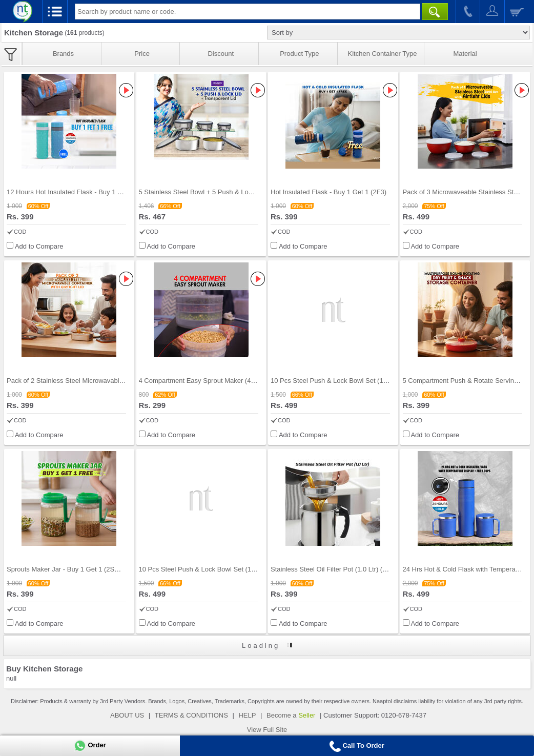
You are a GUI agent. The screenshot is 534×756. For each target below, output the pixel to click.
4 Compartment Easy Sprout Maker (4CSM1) (205, 381)
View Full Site (267, 730)
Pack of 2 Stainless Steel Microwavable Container (80, 381)
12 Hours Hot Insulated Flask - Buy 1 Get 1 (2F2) (79, 192)
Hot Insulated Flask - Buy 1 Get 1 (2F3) (328, 192)
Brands (63, 54)
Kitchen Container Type (383, 54)
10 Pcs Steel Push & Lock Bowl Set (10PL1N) (338, 381)
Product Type (299, 54)
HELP (247, 715)
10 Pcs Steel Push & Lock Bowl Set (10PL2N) (207, 569)
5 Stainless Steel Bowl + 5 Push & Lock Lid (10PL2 (214, 192)
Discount (221, 54)
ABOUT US (127, 715)
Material (465, 54)
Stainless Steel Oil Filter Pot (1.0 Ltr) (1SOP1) (338, 569)
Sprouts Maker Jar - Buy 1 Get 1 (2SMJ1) (68, 569)
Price (142, 54)
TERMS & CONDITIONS (191, 715)
